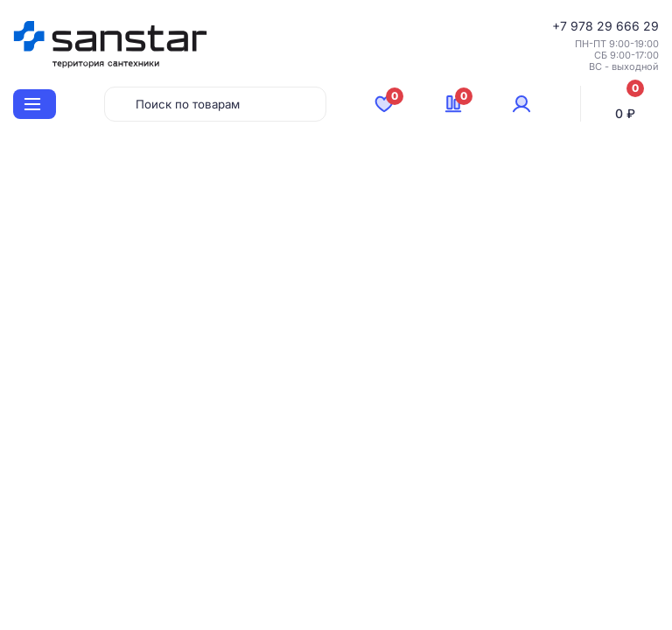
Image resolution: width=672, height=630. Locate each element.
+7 (561, 26)
